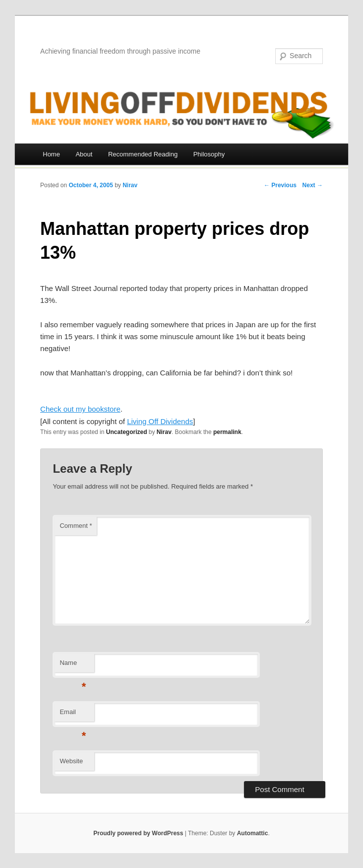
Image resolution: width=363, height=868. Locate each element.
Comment (76, 526)
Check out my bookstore (80, 409)
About (84, 154)
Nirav (130, 185)
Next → (313, 185)
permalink (227, 432)
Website (71, 761)
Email (73, 715)
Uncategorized (127, 432)
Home (51, 154)
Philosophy (209, 154)
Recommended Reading (143, 154)
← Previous (280, 185)
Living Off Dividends (160, 421)
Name (73, 666)
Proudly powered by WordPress (138, 833)
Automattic (253, 833)
